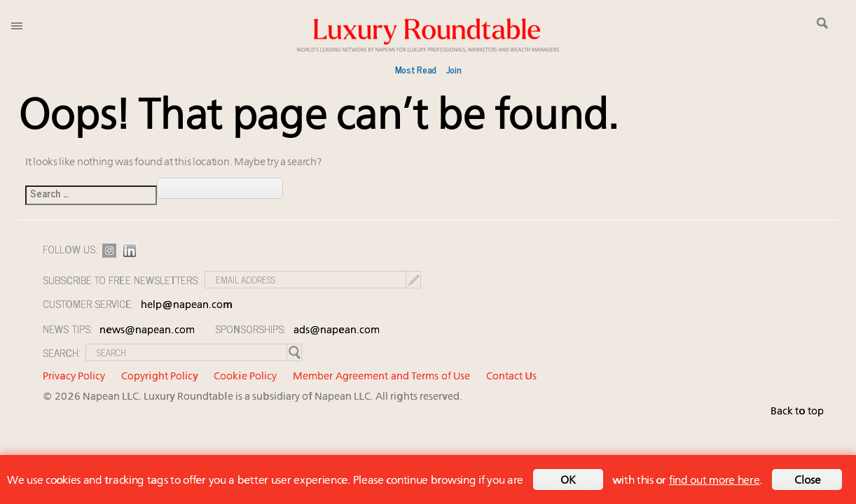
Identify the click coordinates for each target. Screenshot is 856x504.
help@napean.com (187, 306)
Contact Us (511, 377)
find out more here (715, 481)
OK (568, 481)
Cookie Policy (245, 377)
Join (454, 69)
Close (808, 481)
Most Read (416, 69)
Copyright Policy (160, 377)
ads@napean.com (337, 331)
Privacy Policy (74, 377)
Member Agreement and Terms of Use (381, 377)
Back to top (797, 412)
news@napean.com (147, 331)
